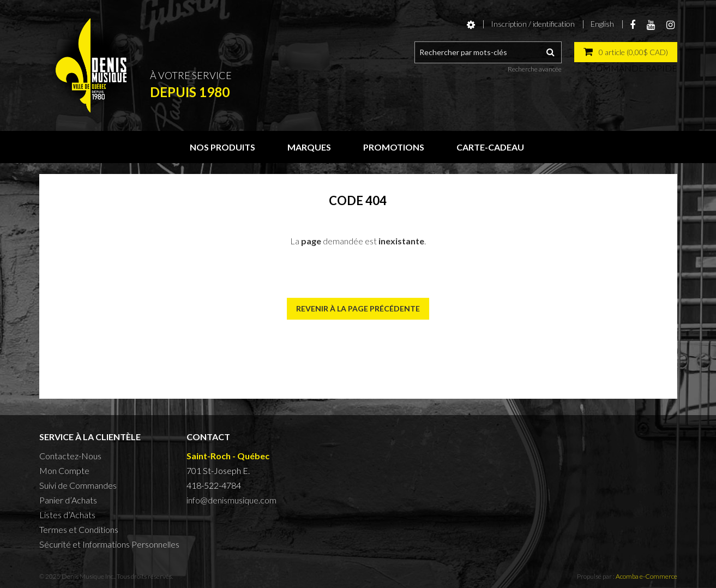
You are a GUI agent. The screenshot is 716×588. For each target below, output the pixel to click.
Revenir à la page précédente (358, 308)
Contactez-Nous (70, 456)
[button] (626, 52)
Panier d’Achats (68, 500)
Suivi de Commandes (78, 485)
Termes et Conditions (79, 529)
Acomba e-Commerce (646, 576)
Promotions (394, 147)
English (602, 24)
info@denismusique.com (231, 500)
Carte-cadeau (490, 147)
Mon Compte (64, 470)
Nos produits (222, 147)
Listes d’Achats (67, 515)
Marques (309, 147)
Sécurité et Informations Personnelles (109, 544)
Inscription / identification (533, 24)
